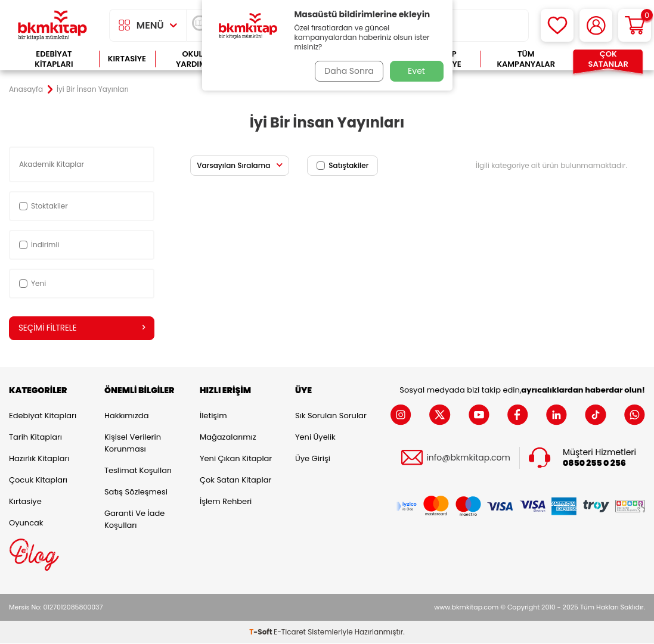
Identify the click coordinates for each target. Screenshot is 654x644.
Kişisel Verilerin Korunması (133, 444)
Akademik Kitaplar (52, 164)
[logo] (52, 25)
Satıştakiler (343, 165)
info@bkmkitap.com (468, 458)
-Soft (261, 632)
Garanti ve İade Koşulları (134, 520)
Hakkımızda (126, 416)
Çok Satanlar (608, 59)
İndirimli (39, 245)
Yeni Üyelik (315, 438)
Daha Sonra (346, 71)
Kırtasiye (127, 59)
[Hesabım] (596, 25)
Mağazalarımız (228, 438)
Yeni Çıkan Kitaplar (236, 459)
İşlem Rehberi (226, 502)
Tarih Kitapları (35, 438)
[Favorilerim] (557, 25)
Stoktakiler (44, 206)
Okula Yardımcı (195, 59)
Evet (416, 71)
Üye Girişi (313, 459)
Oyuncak (26, 523)
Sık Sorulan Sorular (331, 416)
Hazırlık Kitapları (39, 459)
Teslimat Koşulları (138, 471)
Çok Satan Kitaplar (235, 480)
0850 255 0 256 (594, 464)
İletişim (213, 416)
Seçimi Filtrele (82, 328)
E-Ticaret (290, 632)
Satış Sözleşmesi (136, 492)
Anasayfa (26, 89)
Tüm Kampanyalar (526, 59)
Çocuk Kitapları (38, 480)
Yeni (32, 283)
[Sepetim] (635, 25)
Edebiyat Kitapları (54, 59)
